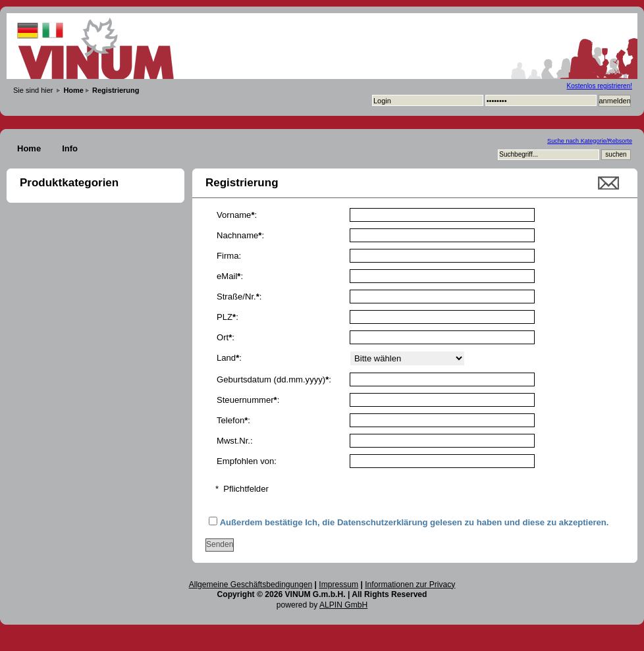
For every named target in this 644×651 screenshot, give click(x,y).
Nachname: (240, 235)
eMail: (230, 276)
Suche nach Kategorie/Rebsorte (590, 141)
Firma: (229, 256)
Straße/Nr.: (239, 297)
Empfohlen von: (247, 461)
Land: (229, 358)
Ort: (226, 337)
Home (29, 148)
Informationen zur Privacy (410, 585)
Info (70, 148)
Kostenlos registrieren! (600, 86)
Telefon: (233, 420)
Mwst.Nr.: (235, 441)
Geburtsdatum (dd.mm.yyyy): (274, 379)
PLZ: (228, 317)
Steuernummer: (248, 400)
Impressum (338, 585)
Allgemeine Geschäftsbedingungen (251, 585)
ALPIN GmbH (343, 605)
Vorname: (237, 215)
